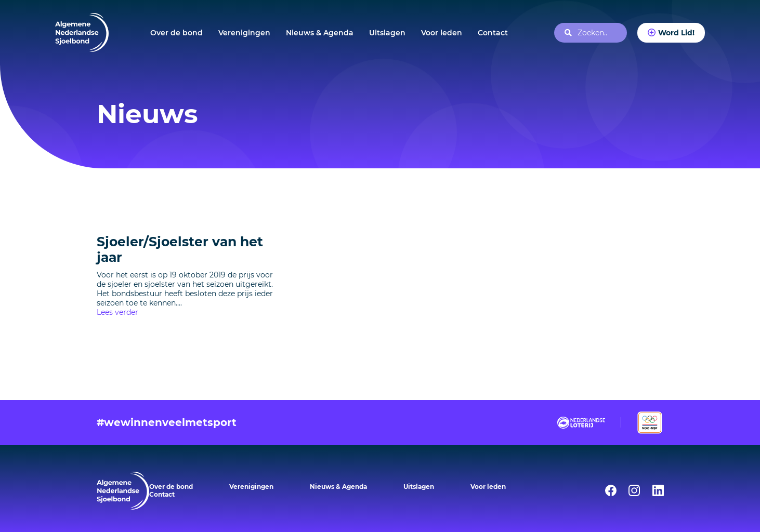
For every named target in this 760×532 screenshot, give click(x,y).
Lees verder (117, 312)
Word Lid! (676, 33)
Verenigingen (244, 33)
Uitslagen (387, 33)
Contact (493, 33)
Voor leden (442, 33)
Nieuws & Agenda (320, 33)
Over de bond (176, 33)
